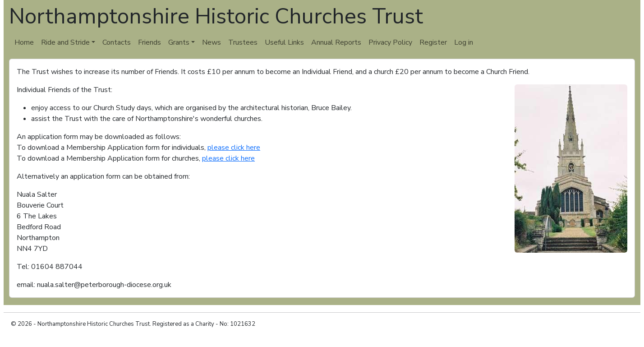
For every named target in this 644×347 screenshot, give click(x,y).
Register (433, 42)
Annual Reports (336, 42)
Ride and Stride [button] (65, 42)
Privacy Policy (390, 42)
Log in (464, 42)
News (212, 42)
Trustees (243, 42)
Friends (149, 42)
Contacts (117, 42)
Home (24, 42)
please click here (234, 148)
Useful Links (284, 42)
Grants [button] (179, 42)
